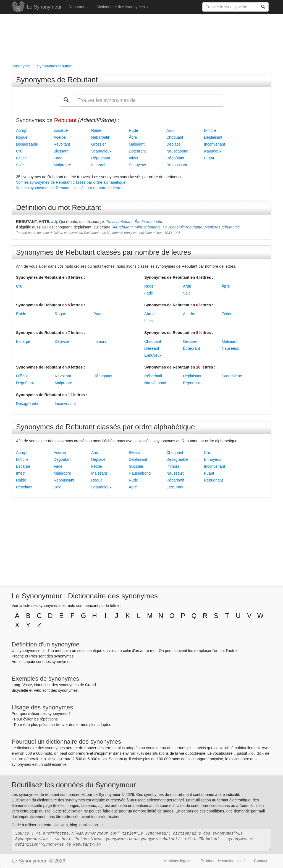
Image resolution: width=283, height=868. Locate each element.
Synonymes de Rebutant (57, 80)
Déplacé (173, 144)
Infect (133, 158)
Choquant (175, 137)
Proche (18, 656)
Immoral (98, 165)
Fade (58, 158)
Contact (261, 861)
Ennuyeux (137, 165)
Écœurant (137, 151)
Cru (19, 151)
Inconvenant (214, 144)
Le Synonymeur (44, 7)
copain (29, 662)
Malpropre (62, 165)
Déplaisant (213, 137)
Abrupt (22, 130)
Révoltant (62, 144)
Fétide (21, 158)
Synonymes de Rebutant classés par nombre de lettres (103, 252)
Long (16, 685)
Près (33, 656)
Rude (133, 130)
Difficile (210, 130)
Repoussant (177, 165)
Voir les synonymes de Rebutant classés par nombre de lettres (70, 188)
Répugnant (101, 158)
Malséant (137, 144)
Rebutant (78, 7)
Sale (20, 165)
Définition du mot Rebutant (59, 207)
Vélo (37, 690)
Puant (209, 158)
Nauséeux (213, 151)
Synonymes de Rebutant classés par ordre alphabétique (106, 427)
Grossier (99, 144)
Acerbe (60, 137)
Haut (38, 685)
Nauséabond (177, 151)
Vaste (27, 685)
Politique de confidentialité (223, 861)
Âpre (133, 137)
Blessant (61, 151)
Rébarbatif (100, 137)
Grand (91, 685)
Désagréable (27, 144)
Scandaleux (101, 151)
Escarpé (61, 130)
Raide (96, 130)
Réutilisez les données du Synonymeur (74, 785)
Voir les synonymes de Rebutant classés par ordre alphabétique (71, 182)
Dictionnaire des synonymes (123, 7)
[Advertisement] (141, 38)
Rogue (22, 137)
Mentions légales (178, 861)
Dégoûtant (175, 158)
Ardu (171, 130)
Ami (15, 662)
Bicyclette (20, 690)
